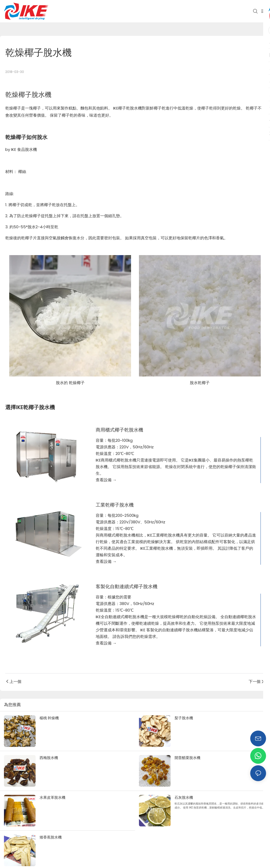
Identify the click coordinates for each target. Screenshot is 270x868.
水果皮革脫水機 (52, 797)
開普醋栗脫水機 (187, 758)
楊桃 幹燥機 (49, 718)
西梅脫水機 (49, 758)
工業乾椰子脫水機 (115, 505)
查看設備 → (106, 480)
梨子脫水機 (184, 718)
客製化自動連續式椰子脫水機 (127, 587)
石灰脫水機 (184, 797)
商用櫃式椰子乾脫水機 (119, 430)
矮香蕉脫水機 (51, 837)
